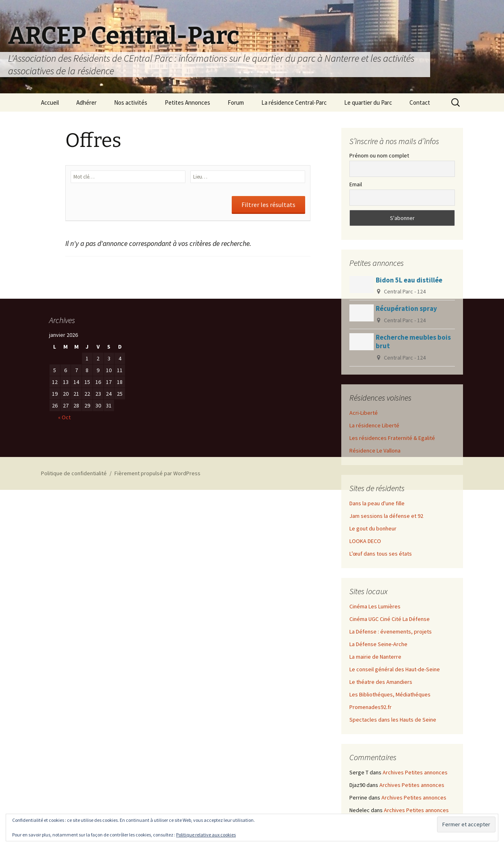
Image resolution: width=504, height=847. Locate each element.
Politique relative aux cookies (206, 835)
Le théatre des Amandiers (381, 682)
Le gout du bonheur (373, 528)
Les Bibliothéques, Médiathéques (390, 694)
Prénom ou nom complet (379, 155)
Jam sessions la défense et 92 (386, 516)
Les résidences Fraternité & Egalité (392, 438)
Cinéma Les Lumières (375, 606)
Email (356, 184)
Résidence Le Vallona (375, 450)
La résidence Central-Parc (294, 102)
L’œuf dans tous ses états (381, 554)
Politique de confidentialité (74, 473)
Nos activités (131, 102)
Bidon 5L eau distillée (409, 280)
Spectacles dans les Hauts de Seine (393, 720)
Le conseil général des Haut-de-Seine (395, 669)
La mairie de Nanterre (375, 657)
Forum (236, 102)
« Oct (64, 417)
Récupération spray (406, 308)
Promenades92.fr (370, 707)
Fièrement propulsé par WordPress (157, 473)
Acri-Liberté (364, 413)
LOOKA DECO (365, 541)
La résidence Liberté (374, 425)
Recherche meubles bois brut (413, 342)
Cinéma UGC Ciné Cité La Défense (390, 619)
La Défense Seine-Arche (378, 644)
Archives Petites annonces (415, 772)
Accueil (50, 102)
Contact (420, 102)
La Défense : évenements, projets (391, 631)
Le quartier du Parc (368, 102)
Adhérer (86, 102)
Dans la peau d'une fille (377, 503)
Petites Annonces (187, 102)
